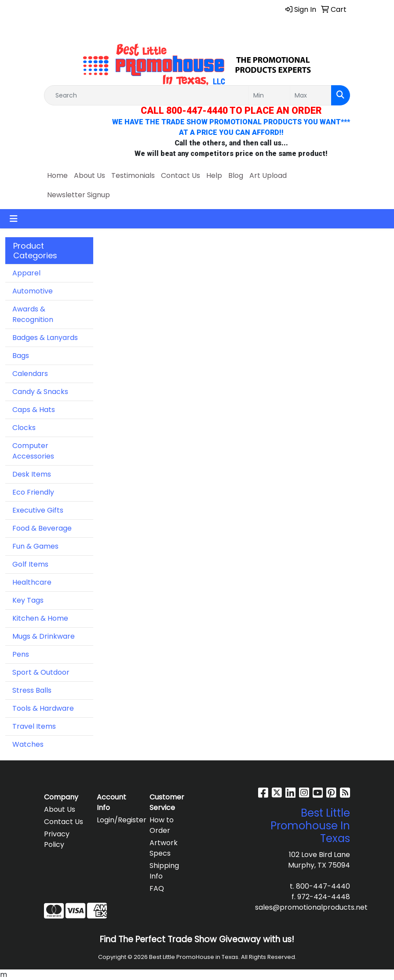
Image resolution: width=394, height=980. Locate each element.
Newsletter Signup (78, 195)
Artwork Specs (164, 848)
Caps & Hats (34, 410)
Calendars (30, 374)
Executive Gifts (38, 510)
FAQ (157, 888)
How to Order (162, 825)
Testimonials (133, 175)
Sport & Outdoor (41, 672)
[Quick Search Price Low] (269, 95)
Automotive (33, 291)
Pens (21, 654)
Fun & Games (35, 546)
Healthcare (32, 582)
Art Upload (268, 175)
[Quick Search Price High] (311, 95)
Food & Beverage (42, 528)
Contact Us (181, 175)
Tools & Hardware (43, 708)
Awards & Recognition (33, 314)
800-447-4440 (323, 886)
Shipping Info (164, 871)
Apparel (26, 273)
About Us (89, 175)
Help (214, 175)
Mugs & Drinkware (44, 636)
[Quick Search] (146, 95)
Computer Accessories (33, 451)
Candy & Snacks (40, 392)
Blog (236, 175)
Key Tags (28, 600)
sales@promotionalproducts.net (311, 907)
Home (57, 175)
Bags (21, 356)
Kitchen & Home (40, 618)
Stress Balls (32, 690)
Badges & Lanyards (45, 338)
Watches (28, 744)
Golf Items (30, 564)
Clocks (24, 428)
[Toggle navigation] (14, 219)
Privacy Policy (57, 839)
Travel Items (34, 726)
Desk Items (32, 474)
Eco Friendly (33, 492)
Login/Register (118, 820)
